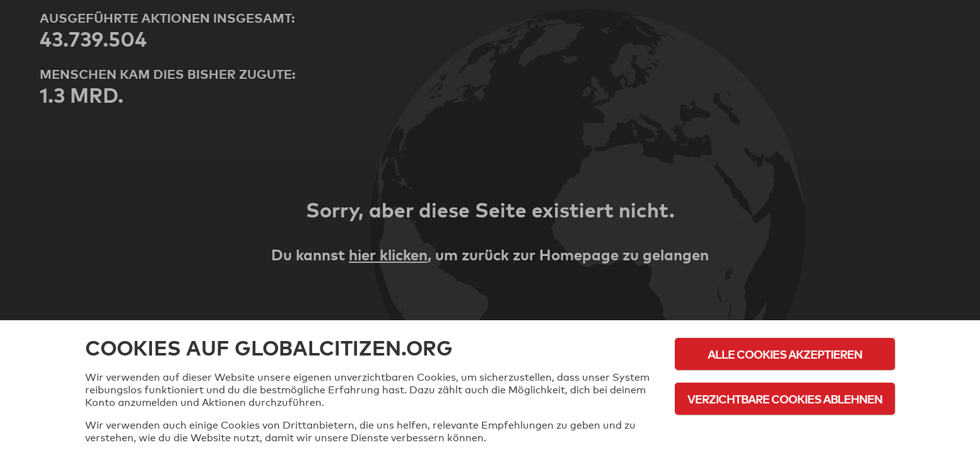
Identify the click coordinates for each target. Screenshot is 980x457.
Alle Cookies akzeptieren (785, 354)
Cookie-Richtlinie (785, 433)
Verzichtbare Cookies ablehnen (785, 399)
